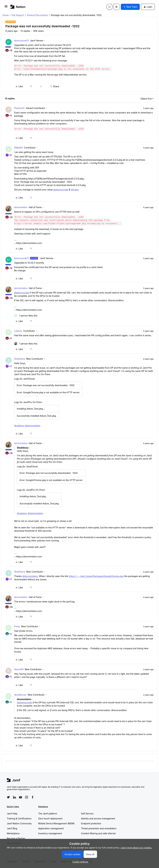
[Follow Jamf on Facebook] (33, 797)
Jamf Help (12, 814)
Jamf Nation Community (19, 823)
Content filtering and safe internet (98, 833)
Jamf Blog (12, 828)
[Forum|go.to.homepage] (18, 7)
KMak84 (18, 148)
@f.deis (75, 190)
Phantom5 (19, 108)
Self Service (87, 814)
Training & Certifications (19, 818)
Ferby (17, 626)
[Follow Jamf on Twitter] (8, 797)
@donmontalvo (33, 426)
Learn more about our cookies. (136, 848)
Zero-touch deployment (50, 818)
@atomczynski (61, 190)
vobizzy (18, 331)
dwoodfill (19, 669)
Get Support (18, 15)
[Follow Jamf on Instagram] (27, 797)
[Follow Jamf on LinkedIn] (14, 797)
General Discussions (37, 15)
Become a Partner (16, 838)
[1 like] (26, 316)
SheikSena (20, 359)
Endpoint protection (91, 823)
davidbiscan (20, 695)
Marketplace (13, 833)
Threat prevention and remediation (99, 828)
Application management (51, 828)
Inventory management (50, 833)
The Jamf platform (48, 814)
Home (6, 15)
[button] (6, 7)
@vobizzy (19, 426)
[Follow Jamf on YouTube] (20, 797)
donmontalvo (21, 207)
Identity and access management (98, 818)
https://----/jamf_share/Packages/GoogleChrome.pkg (96, 576)
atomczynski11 (21, 41)
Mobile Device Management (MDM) (56, 823)
